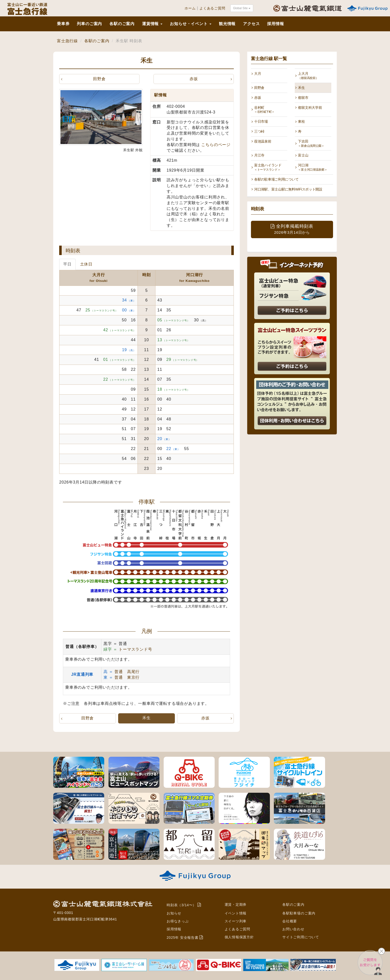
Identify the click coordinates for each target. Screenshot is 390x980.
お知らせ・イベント (191, 24)
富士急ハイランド (268, 167)
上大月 (308, 76)
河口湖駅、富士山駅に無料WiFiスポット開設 (288, 189)
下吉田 (311, 143)
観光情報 (227, 24)
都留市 (303, 98)
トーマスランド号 (135, 650)
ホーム (190, 8)
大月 (258, 74)
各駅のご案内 (122, 24)
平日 (67, 264)
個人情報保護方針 (239, 936)
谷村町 (264, 110)
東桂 (301, 121)
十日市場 (261, 121)
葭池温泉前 (263, 141)
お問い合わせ (293, 928)
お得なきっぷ (178, 921)
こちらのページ (216, 145)
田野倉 (99, 79)
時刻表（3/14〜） (181, 905)
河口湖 (313, 167)
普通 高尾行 (127, 672)
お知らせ (174, 913)
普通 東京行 (127, 678)
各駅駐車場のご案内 (299, 913)
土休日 (86, 264)
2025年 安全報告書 (183, 937)
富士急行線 (67, 41)
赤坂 (194, 79)
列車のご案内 (89, 24)
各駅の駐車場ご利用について (276, 179)
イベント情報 (236, 913)
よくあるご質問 (212, 8)
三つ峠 (259, 131)
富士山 (303, 155)
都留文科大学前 (310, 108)
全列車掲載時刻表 (292, 229)
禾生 (301, 88)
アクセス (251, 24)
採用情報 (275, 24)
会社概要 (290, 921)
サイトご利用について (301, 936)
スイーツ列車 (236, 921)
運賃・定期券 (236, 905)
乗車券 (63, 24)
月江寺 (259, 155)
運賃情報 (152, 24)
